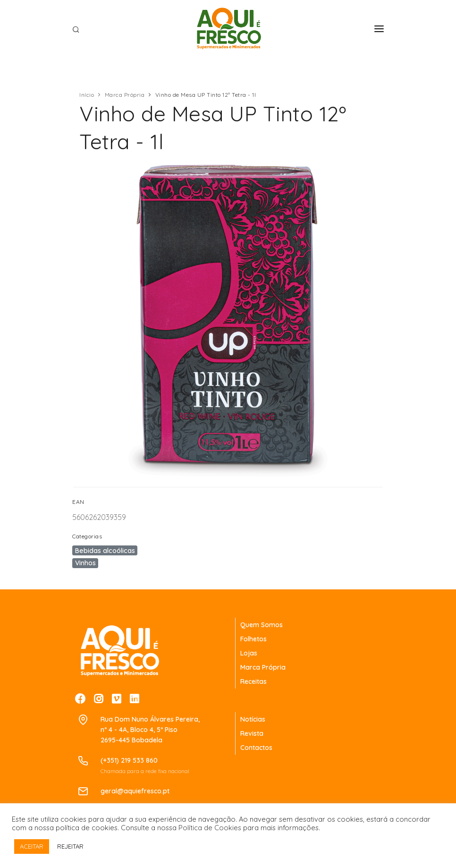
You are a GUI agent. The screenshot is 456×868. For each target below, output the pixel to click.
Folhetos (253, 639)
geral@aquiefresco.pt (135, 791)
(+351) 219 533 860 (129, 760)
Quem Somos (262, 625)
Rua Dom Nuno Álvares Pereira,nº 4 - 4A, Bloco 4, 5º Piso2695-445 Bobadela (150, 730)
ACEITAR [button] (32, 846)
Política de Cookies (210, 828)
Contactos (256, 748)
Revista (252, 733)
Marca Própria (125, 95)
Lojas (249, 653)
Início (87, 95)
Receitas (253, 681)
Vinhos (85, 563)
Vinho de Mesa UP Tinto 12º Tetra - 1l (206, 95)
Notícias (253, 719)
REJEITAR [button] (70, 846)
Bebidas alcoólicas (105, 551)
